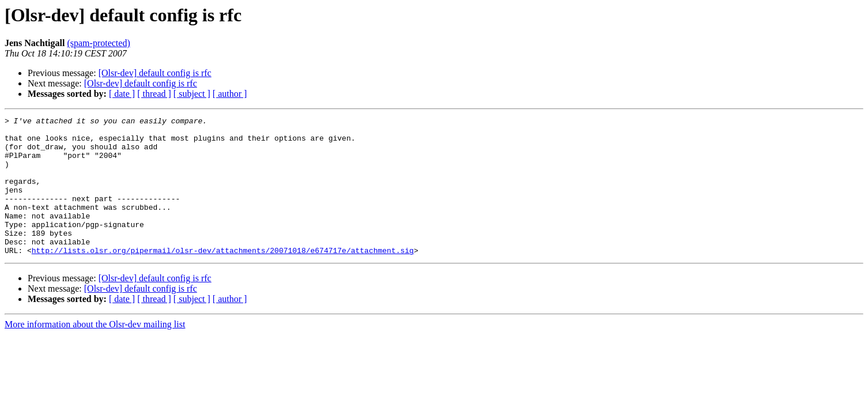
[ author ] (230, 94)
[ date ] (122, 94)
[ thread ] (154, 94)
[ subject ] (192, 94)
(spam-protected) (98, 43)
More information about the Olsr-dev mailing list (95, 352)
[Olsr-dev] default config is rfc (155, 73)
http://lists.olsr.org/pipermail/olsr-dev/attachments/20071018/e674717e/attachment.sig (223, 278)
